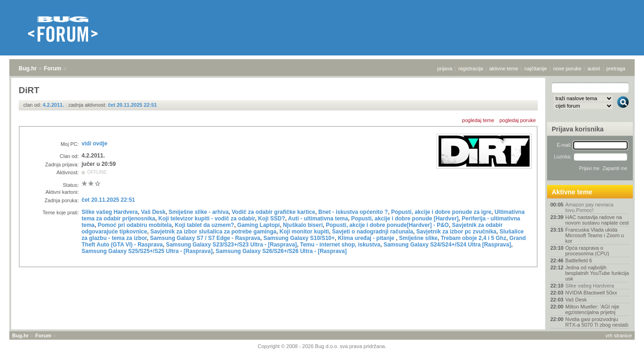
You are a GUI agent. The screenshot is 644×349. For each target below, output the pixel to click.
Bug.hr (28, 68)
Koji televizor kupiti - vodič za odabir (207, 219)
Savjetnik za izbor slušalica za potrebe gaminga (213, 232)
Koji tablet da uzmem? (204, 225)
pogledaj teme (478, 120)
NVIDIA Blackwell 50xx (591, 293)
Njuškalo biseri (303, 225)
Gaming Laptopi (258, 225)
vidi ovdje (94, 144)
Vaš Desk (153, 212)
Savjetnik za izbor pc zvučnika (456, 232)
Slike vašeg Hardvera (110, 212)
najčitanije (536, 68)
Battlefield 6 (579, 260)
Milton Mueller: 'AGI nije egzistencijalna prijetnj (592, 309)
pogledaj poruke (518, 120)
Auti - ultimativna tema (318, 219)
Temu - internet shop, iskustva (340, 245)
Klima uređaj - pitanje (367, 238)
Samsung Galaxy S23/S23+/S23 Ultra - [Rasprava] (231, 245)
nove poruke (567, 68)
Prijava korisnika (578, 129)
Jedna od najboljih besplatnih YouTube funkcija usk (597, 273)
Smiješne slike (418, 238)
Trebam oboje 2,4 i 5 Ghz (474, 238)
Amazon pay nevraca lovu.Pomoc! (589, 207)
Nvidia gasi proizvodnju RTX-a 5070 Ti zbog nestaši (597, 322)
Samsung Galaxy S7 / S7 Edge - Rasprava (205, 238)
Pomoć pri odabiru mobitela (135, 225)
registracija (471, 68)
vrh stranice (619, 335)
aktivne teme (504, 68)
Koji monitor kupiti (304, 232)
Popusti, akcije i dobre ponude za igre (441, 212)
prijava (445, 68)
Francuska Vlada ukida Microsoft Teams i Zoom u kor (595, 235)
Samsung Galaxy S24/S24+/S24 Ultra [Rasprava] (447, 245)
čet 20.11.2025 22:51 (132, 105)
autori (594, 68)
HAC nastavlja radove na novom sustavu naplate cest (597, 220)
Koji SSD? (272, 219)
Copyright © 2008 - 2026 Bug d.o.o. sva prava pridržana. (322, 346)
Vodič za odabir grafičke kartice (273, 212)
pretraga (616, 68)
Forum (52, 68)
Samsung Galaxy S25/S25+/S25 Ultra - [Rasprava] (147, 251)
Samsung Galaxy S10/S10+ (299, 238)
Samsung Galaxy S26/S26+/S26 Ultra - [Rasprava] (281, 251)
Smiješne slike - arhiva (199, 212)
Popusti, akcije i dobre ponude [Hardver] (405, 219)
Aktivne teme (572, 192)
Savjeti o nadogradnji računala (373, 232)
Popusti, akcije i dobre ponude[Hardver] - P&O (387, 225)
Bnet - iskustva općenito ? (353, 212)
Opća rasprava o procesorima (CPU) (587, 251)
